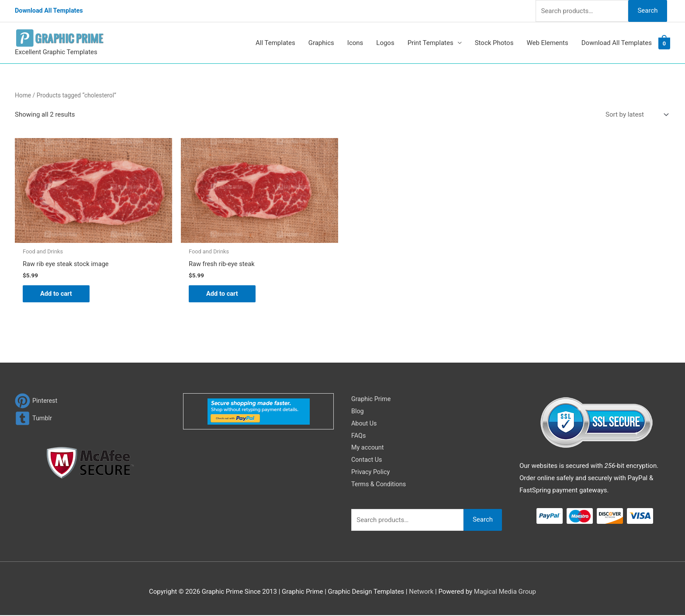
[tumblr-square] (34, 419)
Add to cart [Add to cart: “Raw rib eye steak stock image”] (57, 294)
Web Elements (547, 43)
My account (368, 448)
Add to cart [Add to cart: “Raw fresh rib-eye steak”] (223, 294)
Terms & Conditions (380, 484)
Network (421, 592)
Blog (358, 412)
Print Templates (431, 43)
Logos (385, 43)
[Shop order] (635, 115)
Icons (355, 43)
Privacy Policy (371, 473)
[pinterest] (37, 401)
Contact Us (367, 460)
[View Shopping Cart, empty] (664, 43)
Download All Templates (50, 11)
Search (647, 10)
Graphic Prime (372, 399)
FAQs (359, 436)
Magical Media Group (505, 592)
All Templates (275, 43)
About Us (365, 424)
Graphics (321, 43)
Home (23, 95)
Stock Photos (494, 43)
